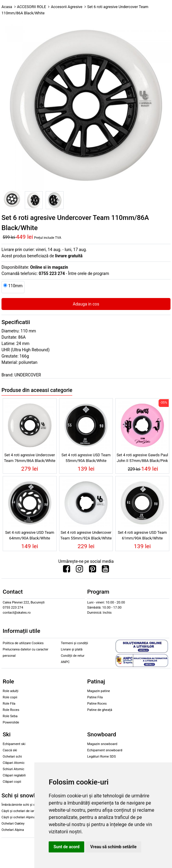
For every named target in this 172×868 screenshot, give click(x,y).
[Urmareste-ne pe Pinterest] (93, 570)
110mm (15, 286)
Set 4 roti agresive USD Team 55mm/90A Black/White (86, 458)
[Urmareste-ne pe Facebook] (67, 570)
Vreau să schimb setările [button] (113, 847)
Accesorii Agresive (66, 7)
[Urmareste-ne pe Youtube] (105, 570)
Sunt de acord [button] (66, 847)
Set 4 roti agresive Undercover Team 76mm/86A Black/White (30, 458)
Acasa (7, 7)
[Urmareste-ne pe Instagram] (79, 570)
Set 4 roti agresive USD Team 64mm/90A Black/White (30, 535)
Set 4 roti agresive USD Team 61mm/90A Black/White (142, 535)
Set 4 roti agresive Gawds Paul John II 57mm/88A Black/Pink (142, 458)
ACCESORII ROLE (32, 7)
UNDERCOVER (28, 375)
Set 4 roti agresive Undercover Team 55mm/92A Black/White (86, 535)
